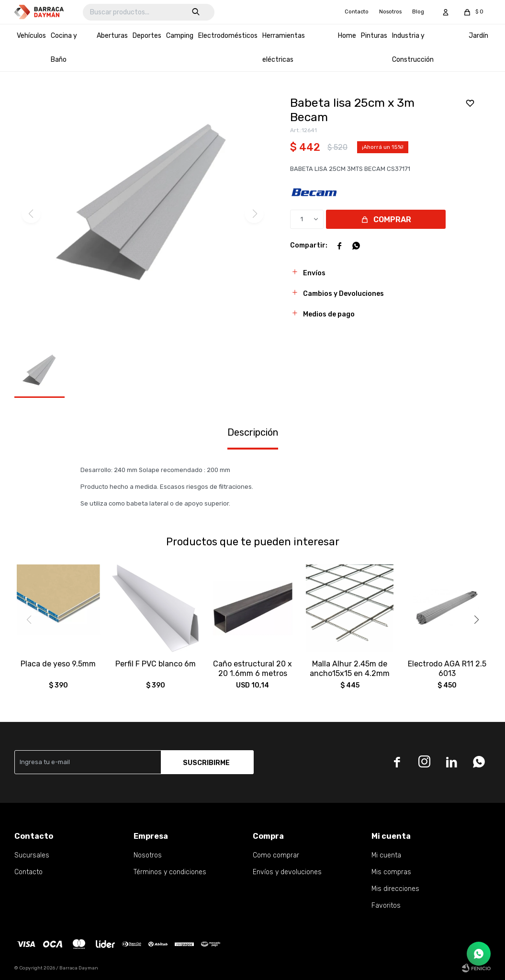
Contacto (357, 12)
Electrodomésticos (228, 36)
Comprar (392, 220)
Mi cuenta (386, 855)
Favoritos (386, 906)
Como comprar (276, 855)
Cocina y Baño (64, 48)
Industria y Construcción (413, 48)
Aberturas (112, 36)
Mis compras (391, 872)
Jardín (478, 36)
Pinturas (374, 36)
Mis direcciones (395, 889)
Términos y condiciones (170, 872)
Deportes (147, 36)
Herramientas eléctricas (284, 48)
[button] (476, 620)
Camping (180, 36)
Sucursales (32, 855)
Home (347, 36)
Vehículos (31, 36)
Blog (418, 12)
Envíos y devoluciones (287, 872)
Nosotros (390, 12)
